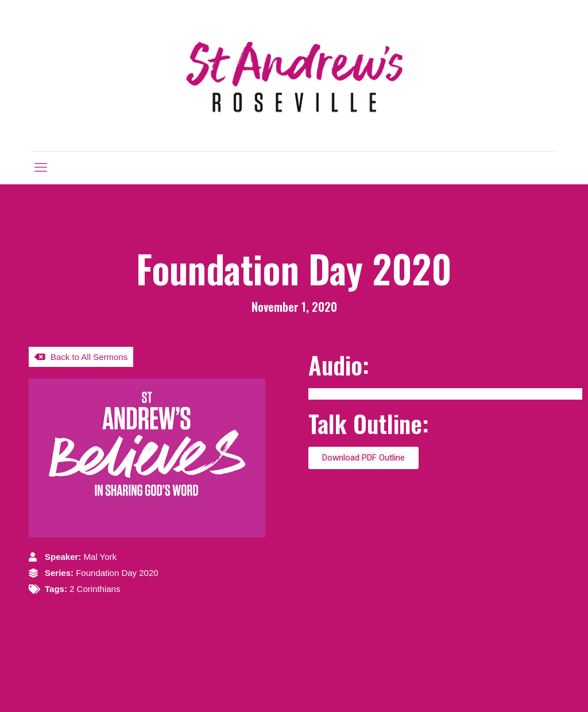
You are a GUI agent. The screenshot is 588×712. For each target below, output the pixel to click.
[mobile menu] (41, 168)
